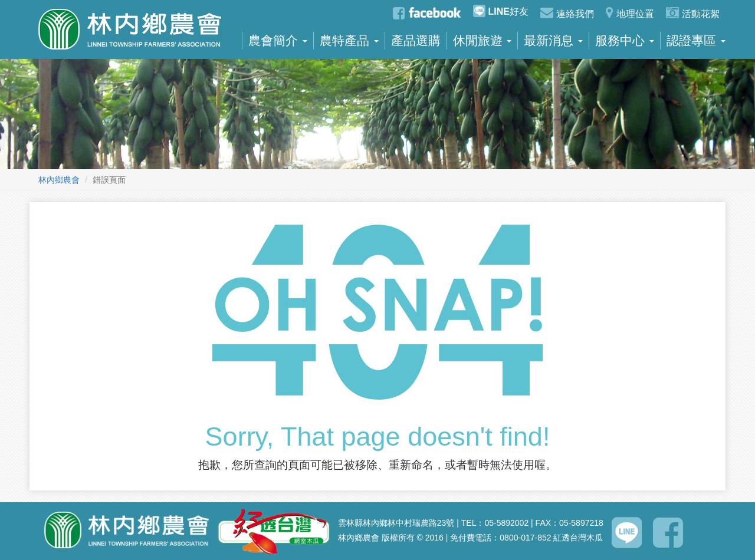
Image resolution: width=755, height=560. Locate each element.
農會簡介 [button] (278, 41)
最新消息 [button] (553, 41)
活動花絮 (693, 12)
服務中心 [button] (625, 41)
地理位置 (630, 12)
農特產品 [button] (349, 41)
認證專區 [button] (696, 41)
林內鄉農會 (59, 180)
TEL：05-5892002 (495, 523)
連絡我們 (567, 12)
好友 (501, 11)
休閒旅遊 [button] (482, 41)
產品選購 (416, 41)
